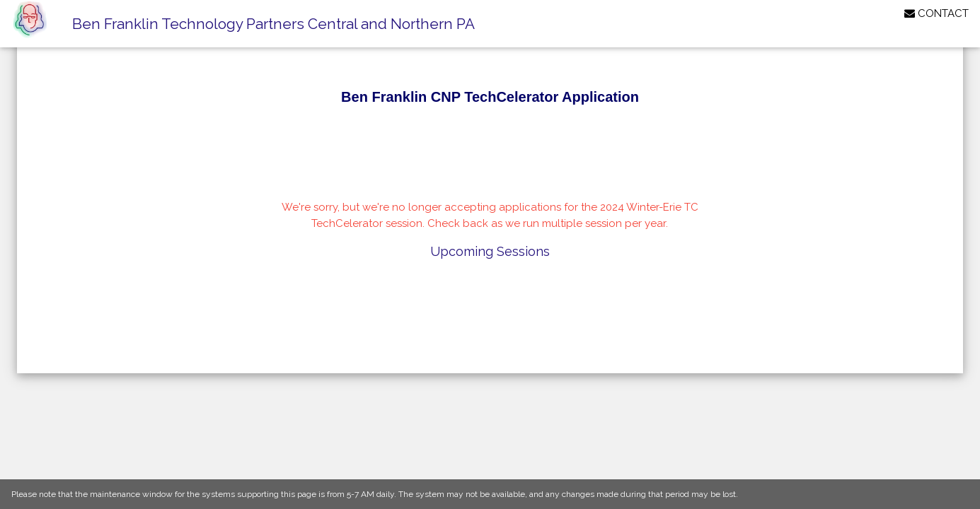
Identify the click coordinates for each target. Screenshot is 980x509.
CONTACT (936, 13)
